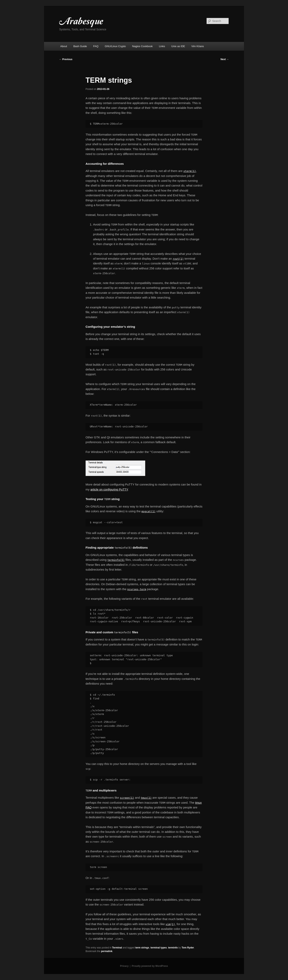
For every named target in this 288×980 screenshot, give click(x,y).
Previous (66, 59)
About (64, 46)
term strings (142, 948)
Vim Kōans (198, 46)
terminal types (158, 948)
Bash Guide (80, 46)
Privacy (124, 966)
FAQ (96, 46)
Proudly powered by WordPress (150, 966)
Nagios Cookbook (142, 46)
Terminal (117, 948)
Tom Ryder (188, 948)
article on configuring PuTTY (109, 489)
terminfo (173, 948)
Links (162, 46)
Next (225, 59)
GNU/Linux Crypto (115, 46)
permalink (107, 951)
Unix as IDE (178, 46)
